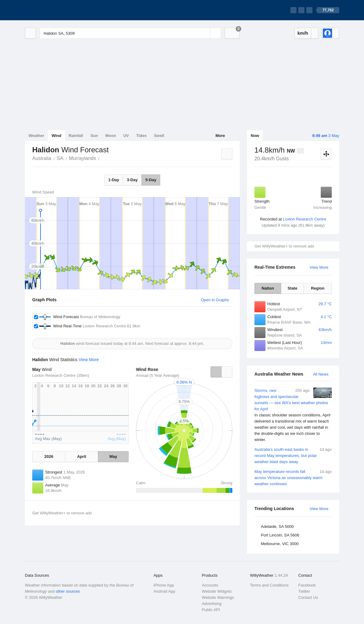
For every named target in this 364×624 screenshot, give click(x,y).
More (220, 136)
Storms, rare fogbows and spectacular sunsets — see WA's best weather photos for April (293, 415)
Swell (159, 136)
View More (319, 267)
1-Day (114, 180)
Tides (141, 136)
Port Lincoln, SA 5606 (280, 535)
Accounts (210, 585)
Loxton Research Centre (305, 219)
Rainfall (76, 136)
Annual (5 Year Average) (158, 375)
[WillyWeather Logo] (54, 10)
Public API (211, 610)
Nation (268, 288)
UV (126, 136)
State (292, 288)
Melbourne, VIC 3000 (280, 544)
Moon (111, 136)
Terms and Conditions (269, 585)
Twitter (304, 591)
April (82, 456)
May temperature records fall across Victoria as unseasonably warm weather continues (293, 477)
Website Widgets (217, 591)
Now (255, 136)
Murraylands (83, 158)
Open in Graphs (215, 300)
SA (60, 158)
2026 (49, 456)
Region (318, 288)
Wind (56, 136)
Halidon (103, 158)
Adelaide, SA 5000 (277, 526)
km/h (303, 33)
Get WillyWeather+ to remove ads (284, 246)
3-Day (132, 180)
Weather (36, 136)
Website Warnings (218, 597)
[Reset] (205, 33)
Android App (164, 591)
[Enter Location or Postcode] (130, 33)
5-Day (151, 180)
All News (321, 374)
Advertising (211, 604)
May (113, 456)
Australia (42, 158)
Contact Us (308, 597)
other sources (68, 591)
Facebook (307, 585)
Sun (94, 136)
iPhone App (164, 585)
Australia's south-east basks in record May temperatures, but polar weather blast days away (293, 455)
